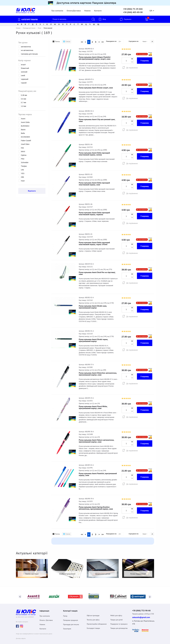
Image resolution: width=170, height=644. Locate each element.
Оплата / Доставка (46, 618)
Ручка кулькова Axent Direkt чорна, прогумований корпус (93, 339)
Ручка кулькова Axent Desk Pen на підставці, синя (97, 272)
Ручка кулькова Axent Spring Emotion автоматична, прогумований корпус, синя (96, 507)
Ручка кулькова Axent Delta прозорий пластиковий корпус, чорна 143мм (94, 242)
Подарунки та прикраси (119, 621)
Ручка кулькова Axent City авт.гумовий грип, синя (97, 119)
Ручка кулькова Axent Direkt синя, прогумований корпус (93, 306)
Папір (65, 613)
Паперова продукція (71, 618)
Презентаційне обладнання (97, 621)
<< (82, 41)
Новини (87, 10)
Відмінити (32, 190)
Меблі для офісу (116, 613)
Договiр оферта (21, 636)
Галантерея (67, 626)
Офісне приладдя (93, 613)
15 (120, 40)
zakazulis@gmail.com (141, 615)
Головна (18, 27)
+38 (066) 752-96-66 (143, 608)
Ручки (40, 27)
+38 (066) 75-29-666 (133, 8)
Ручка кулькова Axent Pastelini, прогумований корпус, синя (98, 473)
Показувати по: (111, 40)
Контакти (98, 10)
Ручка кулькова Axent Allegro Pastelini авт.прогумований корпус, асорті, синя (95, 57)
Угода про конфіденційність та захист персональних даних (34, 632)
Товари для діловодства (119, 626)
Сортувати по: (134, 40)
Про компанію (57, 10)
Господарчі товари (93, 626)
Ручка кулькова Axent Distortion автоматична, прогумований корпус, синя (98, 373)
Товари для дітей (116, 617)
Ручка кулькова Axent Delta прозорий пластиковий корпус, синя (94, 183)
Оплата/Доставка (74, 10)
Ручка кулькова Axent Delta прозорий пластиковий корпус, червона (94, 212)
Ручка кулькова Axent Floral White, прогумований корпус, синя (93, 406)
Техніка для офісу (93, 617)
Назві (145, 40)
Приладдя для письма (29, 27)
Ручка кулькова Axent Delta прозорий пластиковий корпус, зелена (94, 153)
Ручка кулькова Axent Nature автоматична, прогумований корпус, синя (97, 440)
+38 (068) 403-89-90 (133, 11)
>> (103, 41)
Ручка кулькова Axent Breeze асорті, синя (96, 87)
